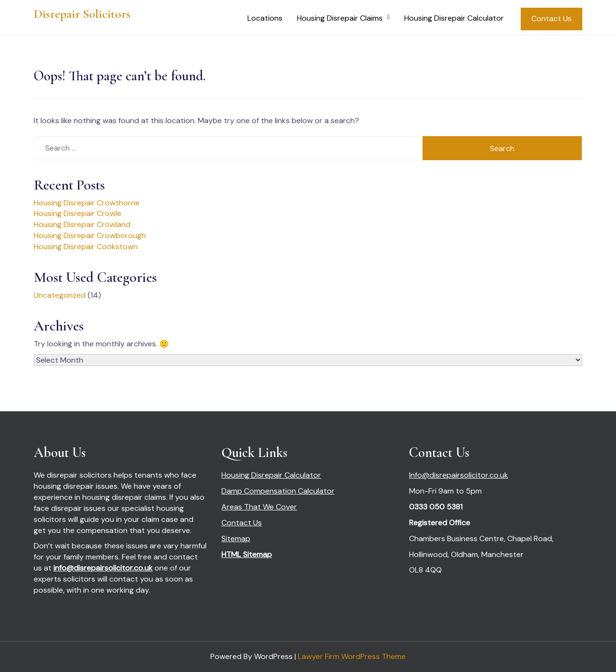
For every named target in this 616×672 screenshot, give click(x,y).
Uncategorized (60, 295)
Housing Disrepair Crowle (77, 213)
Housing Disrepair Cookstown (86, 247)
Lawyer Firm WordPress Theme (352, 656)
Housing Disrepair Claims (340, 18)
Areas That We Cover (259, 507)
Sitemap (236, 539)
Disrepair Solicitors (82, 14)
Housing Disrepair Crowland (82, 224)
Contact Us (552, 19)
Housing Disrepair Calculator (454, 18)
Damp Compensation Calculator (278, 491)
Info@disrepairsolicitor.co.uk (459, 475)
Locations (265, 18)
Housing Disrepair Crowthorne (87, 203)
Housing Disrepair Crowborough (90, 235)
